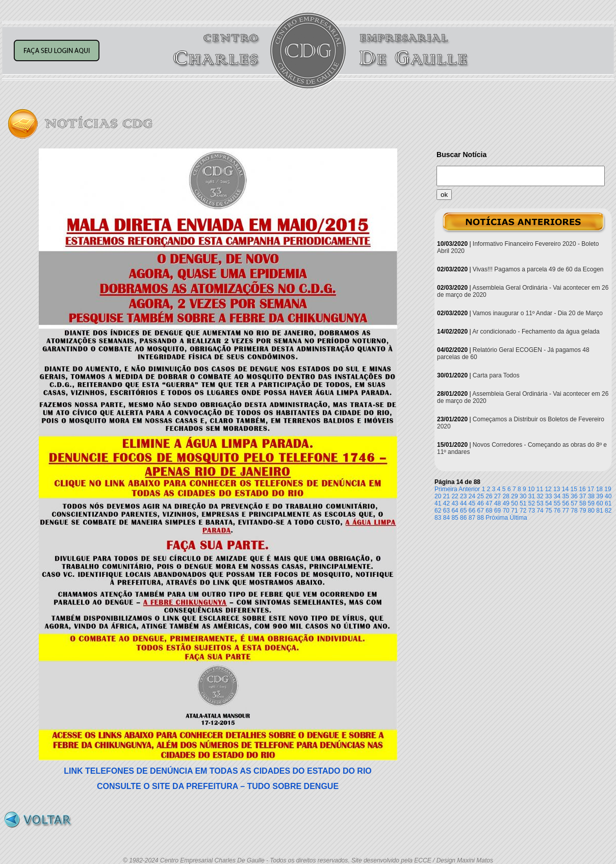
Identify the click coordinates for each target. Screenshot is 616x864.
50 (514, 503)
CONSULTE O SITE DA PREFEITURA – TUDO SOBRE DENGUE (218, 786)
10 (531, 489)
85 (455, 518)
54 (548, 503)
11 (540, 489)
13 (557, 489)
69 (497, 511)
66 (472, 511)
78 (574, 511)
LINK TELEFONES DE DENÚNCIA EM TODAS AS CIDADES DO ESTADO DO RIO (218, 771)
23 (463, 496)
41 (438, 503)
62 (438, 511)
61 (608, 503)
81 (599, 511)
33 (548, 496)
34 (557, 496)
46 (481, 503)
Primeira (446, 489)
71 (514, 511)
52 (532, 503)
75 (548, 511)
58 (583, 503)
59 (591, 503)
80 (591, 511)
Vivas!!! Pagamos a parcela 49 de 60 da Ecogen (538, 269)
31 (532, 496)
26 (489, 496)
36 (574, 496)
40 (608, 496)
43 (455, 503)
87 (472, 518)
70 (506, 511)
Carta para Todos (496, 375)
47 (489, 503)
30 (523, 496)
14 (565, 489)
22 (455, 496)
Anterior (469, 489)
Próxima (497, 518)
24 (472, 496)
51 (523, 503)
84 (446, 518)
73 (532, 511)
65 (463, 511)
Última (519, 518)
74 (540, 511)
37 (583, 496)
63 (446, 511)
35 (566, 496)
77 (566, 511)
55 (557, 503)
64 (455, 511)
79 (583, 511)
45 (472, 503)
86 (463, 518)
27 (497, 496)
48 (497, 503)
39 (599, 496)
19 (608, 489)
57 (574, 503)
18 (599, 489)
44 (463, 503)
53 (540, 503)
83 (438, 518)
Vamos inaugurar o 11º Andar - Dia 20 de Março (538, 313)
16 (582, 489)
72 (523, 511)
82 (608, 511)
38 (591, 496)
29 (514, 496)
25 (481, 496)
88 (481, 518)
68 (489, 511)
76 (557, 511)
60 (599, 503)
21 (446, 496)
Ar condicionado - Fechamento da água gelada (536, 332)
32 (540, 496)
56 (566, 503)
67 (481, 511)
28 (506, 496)
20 (438, 496)
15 (574, 489)
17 (591, 489)
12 (548, 489)
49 (506, 503)
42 (446, 503)
